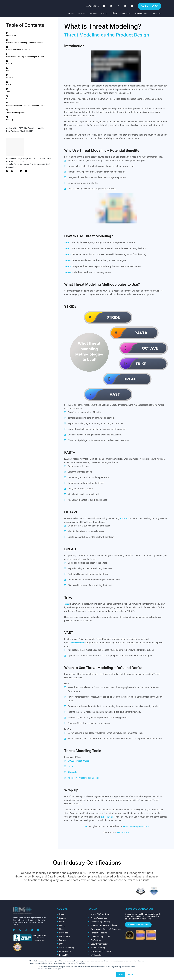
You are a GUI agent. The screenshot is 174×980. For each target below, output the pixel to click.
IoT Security (96, 955)
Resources (126, 13)
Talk (85, 826)
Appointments (141, 13)
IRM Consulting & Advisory (136, 826)
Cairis (71, 766)
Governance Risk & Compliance (104, 925)
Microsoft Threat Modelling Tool (84, 778)
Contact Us (157, 13)
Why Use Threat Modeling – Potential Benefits (30, 38)
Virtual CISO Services (100, 914)
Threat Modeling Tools (20, 82)
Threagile (72, 772)
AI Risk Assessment (99, 918)
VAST (13, 73)
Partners (63, 940)
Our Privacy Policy (67, 947)
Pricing (104, 13)
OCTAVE (14, 60)
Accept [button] (121, 974)
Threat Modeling (98, 947)
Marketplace (123, 832)
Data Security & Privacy (101, 921)
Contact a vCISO (150, 6)
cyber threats (107, 817)
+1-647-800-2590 (91, 6)
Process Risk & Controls (101, 951)
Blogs (114, 13)
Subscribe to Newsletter (138, 924)
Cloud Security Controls (101, 936)
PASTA (13, 55)
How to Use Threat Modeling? (23, 42)
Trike (12, 68)
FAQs (61, 944)
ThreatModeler (77, 643)
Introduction (16, 33)
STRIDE (14, 51)
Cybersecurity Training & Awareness (106, 929)
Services (82, 13)
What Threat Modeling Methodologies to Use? (30, 46)
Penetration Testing (99, 933)
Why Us (93, 13)
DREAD (13, 64)
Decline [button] (131, 974)
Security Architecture (100, 944)
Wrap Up (14, 86)
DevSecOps (96, 940)
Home (71, 13)
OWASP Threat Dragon (79, 761)
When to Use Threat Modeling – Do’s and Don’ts (30, 77)
